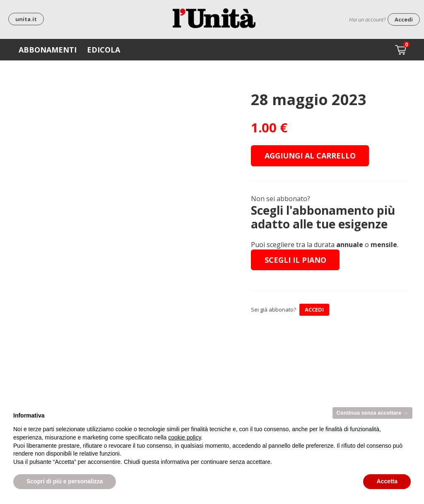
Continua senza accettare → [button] (372, 413)
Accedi (404, 19)
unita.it (26, 19)
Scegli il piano (295, 260)
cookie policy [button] (184, 437)
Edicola (104, 50)
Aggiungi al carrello (310, 156)
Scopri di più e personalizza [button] (65, 481)
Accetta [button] (387, 481)
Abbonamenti (48, 50)
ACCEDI (314, 310)
